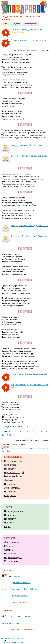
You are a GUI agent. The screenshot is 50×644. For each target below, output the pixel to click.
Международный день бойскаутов (25, 589)
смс (29, 50)
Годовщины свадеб (14, 473)
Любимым (10, 480)
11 (30, 431)
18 (10, 435)
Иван (18, 623)
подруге (32, 448)
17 (7, 435)
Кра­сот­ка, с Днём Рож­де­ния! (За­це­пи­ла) (29, 156)
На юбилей (10, 515)
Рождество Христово (20, 596)
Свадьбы (9, 550)
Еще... (7, 526)
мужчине (24, 448)
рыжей (5, 24)
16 (3, 435)
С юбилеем (10, 465)
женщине (15, 448)
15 (46, 431)
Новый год (16, 576)
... (13, 431)
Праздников (10, 554)
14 (42, 431)
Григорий (13, 616)
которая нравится (31, 24)
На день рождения (14, 511)
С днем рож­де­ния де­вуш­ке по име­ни (28, 40)
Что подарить (11, 561)
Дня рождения (12, 542)
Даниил (12, 623)
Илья (19, 616)
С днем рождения (13, 461)
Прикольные (11, 523)
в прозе (34, 50)
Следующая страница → (15, 427)
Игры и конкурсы (13, 557)
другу (45, 448)
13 (38, 431)
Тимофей (26, 616)
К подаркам (10, 495)
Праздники (10, 484)
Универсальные (12, 488)
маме (3, 451)
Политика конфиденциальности (12, 638)
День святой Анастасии (21, 583)
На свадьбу (10, 469)
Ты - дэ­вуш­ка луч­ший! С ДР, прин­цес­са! (29, 145)
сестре (39, 448)
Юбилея (8, 546)
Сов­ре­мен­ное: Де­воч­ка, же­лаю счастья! (29, 374)
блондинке (16, 24)
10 (27, 431)
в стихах (41, 50)
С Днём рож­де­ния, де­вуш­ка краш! (26, 30)
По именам (10, 492)
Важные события (13, 476)
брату (9, 451)
